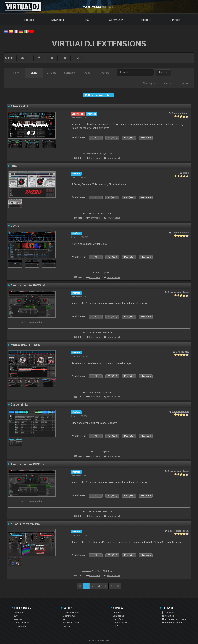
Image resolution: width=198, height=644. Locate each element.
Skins (34, 73)
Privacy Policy (120, 623)
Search (163, 73)
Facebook (168, 613)
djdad (186, 173)
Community (116, 20)
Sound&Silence (180, 411)
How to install (113, 158)
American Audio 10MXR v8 (28, 285)
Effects (52, 73)
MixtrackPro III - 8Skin (25, 345)
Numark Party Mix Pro (25, 524)
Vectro (15, 226)
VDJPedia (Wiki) (71, 623)
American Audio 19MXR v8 (28, 464)
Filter (167, 83)
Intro (14, 166)
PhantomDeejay (180, 113)
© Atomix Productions (99, 641)
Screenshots (20, 626)
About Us (117, 613)
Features (18, 619)
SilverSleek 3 (19, 106)
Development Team (178, 292)
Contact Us (118, 616)
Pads (87, 73)
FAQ (65, 619)
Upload (185, 83)
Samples (69, 73)
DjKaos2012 (182, 352)
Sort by (149, 83)
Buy (87, 20)
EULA (115, 626)
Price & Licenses (22, 623)
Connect (175, 20)
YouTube (168, 616)
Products (28, 20)
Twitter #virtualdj (172, 623)
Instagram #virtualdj (174, 619)
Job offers (118, 619)
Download (58, 20)
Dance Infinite (20, 405)
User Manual (70, 616)
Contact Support (71, 613)
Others (105, 73)
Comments (95, 158)
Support (146, 20)
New (16, 73)
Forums (67, 626)
